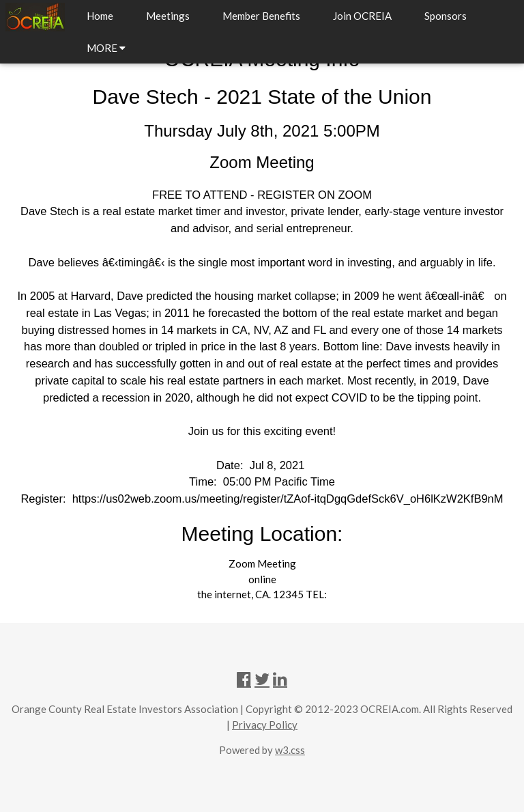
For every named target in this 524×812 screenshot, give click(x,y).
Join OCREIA (362, 16)
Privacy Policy (265, 725)
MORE (106, 48)
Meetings (168, 16)
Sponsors (446, 16)
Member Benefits (261, 16)
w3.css (290, 750)
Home (100, 16)
